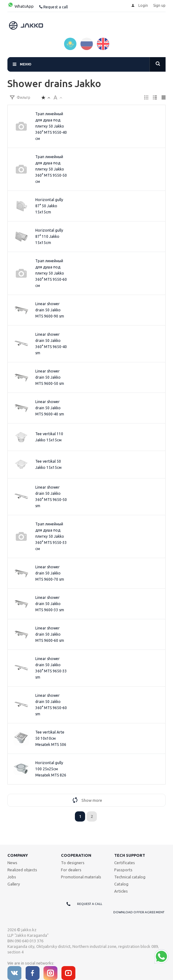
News (12, 863)
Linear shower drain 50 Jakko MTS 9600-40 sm (50, 408)
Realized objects (22, 870)
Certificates (125, 863)
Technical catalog (130, 877)
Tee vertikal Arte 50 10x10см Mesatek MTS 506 (51, 738)
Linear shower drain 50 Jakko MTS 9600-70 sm (50, 573)
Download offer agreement (139, 912)
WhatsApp (21, 6)
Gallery (14, 884)
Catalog (121, 884)
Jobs (12, 877)
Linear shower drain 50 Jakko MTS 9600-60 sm (50, 634)
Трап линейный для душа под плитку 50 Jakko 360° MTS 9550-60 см (51, 273)
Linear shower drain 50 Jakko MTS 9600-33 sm (50, 604)
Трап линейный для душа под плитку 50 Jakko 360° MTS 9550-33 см (51, 536)
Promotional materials (81, 877)
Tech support (130, 855)
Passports (123, 870)
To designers (73, 863)
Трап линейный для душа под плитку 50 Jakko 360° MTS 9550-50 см (51, 169)
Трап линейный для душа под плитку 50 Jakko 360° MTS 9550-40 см (51, 126)
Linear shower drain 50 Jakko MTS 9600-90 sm (50, 310)
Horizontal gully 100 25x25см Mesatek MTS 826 (51, 769)
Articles (121, 891)
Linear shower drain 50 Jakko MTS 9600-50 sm (50, 377)
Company (18, 855)
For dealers (71, 870)
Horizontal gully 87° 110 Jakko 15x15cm (49, 236)
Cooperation (76, 855)
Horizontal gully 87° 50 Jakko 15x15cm (49, 206)
